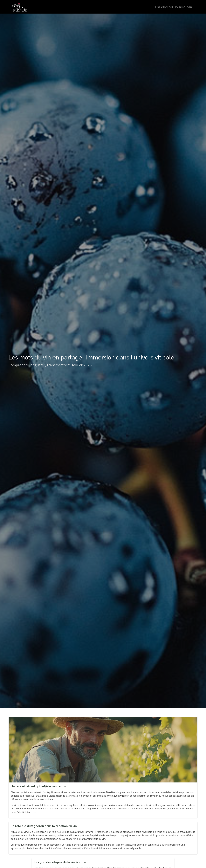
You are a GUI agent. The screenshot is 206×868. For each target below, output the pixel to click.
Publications (184, 7)
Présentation (164, 7)
